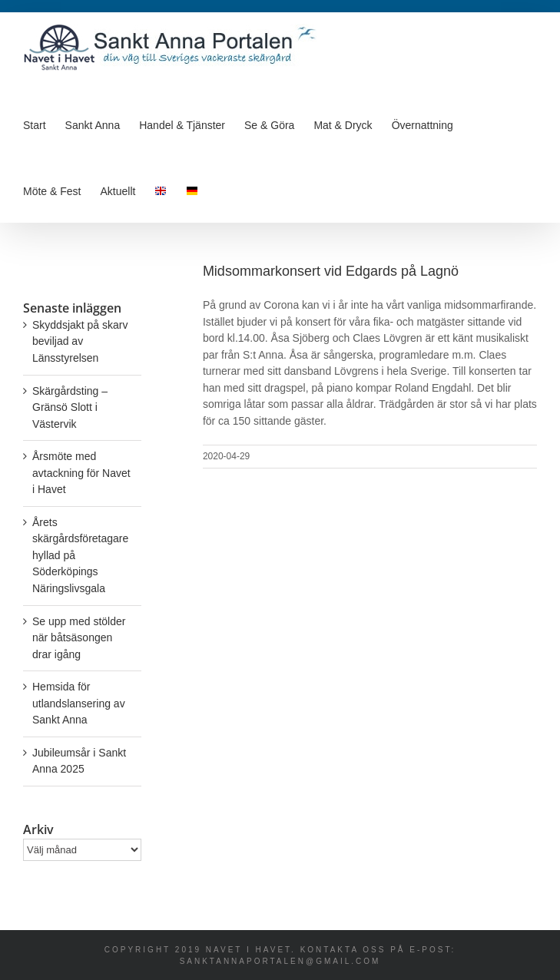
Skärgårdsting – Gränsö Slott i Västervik (70, 407)
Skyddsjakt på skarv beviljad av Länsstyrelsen (80, 341)
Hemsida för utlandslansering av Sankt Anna (79, 703)
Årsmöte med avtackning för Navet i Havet (81, 473)
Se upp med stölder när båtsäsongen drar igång (79, 638)
